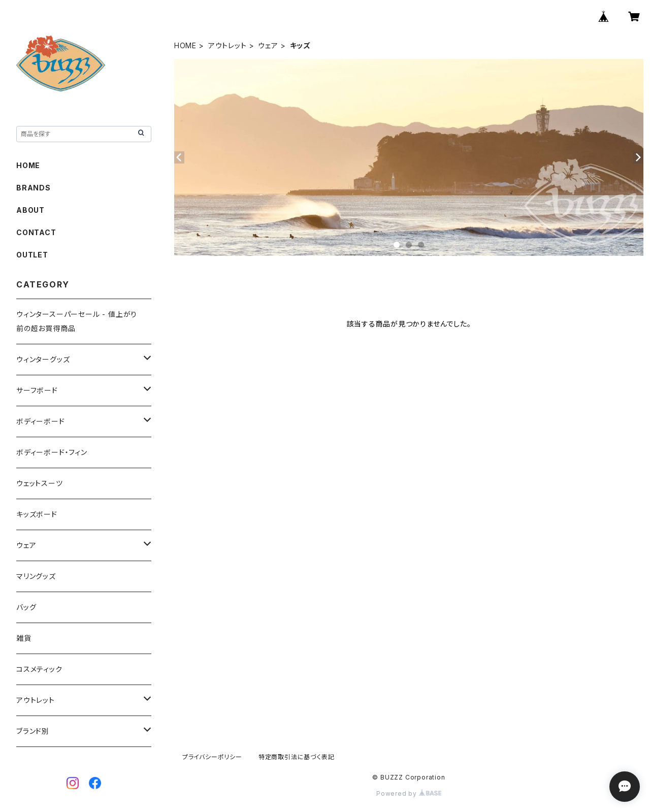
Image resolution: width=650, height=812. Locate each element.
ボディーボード (41, 421)
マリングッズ (36, 576)
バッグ (26, 607)
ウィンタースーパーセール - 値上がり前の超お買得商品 (77, 321)
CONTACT (36, 232)
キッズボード (37, 514)
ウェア (268, 45)
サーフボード (37, 390)
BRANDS (34, 188)
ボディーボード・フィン (52, 452)
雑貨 (24, 638)
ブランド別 (33, 731)
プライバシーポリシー (212, 757)
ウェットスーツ (40, 483)
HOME (185, 45)
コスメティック (39, 669)
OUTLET (32, 255)
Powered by (409, 793)
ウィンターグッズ (43, 359)
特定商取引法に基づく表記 (297, 757)
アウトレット (227, 45)
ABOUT (30, 210)
